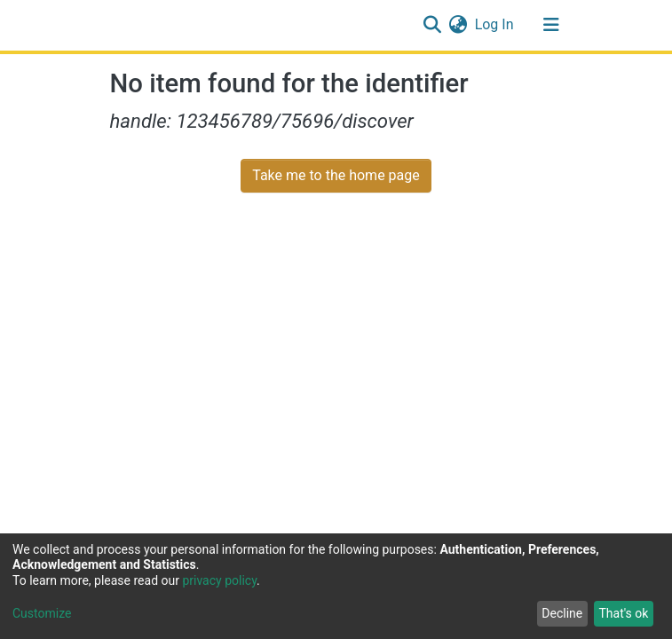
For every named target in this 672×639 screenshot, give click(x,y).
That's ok (623, 613)
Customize (42, 613)
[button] (459, 25)
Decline (562, 613)
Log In (495, 24)
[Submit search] (433, 25)
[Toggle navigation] (551, 25)
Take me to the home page (336, 175)
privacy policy (219, 580)
